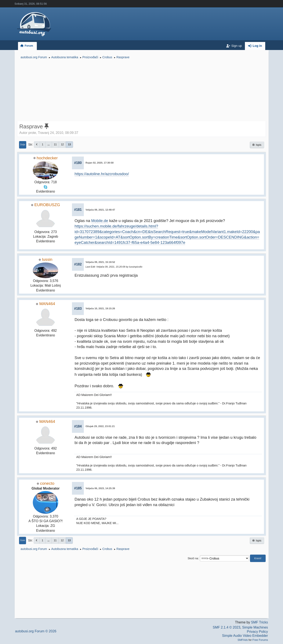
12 (62, 144)
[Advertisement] (141, 91)
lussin (47, 259)
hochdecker (47, 158)
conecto (47, 483)
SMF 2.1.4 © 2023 (226, 627)
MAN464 (47, 304)
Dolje (23, 145)
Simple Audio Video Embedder (245, 636)
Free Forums (260, 640)
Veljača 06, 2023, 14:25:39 (100, 488)
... (49, 144)
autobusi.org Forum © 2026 (36, 631)
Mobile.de (100, 221)
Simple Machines (255, 627)
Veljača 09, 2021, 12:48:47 (100, 210)
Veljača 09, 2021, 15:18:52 (100, 262)
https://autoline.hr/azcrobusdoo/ (102, 174)
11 (55, 144)
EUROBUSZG (47, 205)
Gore (23, 540)
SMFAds (243, 640)
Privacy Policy (257, 632)
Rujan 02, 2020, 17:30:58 (100, 163)
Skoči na (193, 558)
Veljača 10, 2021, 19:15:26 (100, 308)
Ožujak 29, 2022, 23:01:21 (100, 426)
